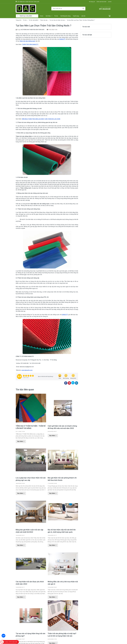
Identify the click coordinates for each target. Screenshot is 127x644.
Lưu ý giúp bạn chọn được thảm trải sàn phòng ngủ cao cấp (31, 479)
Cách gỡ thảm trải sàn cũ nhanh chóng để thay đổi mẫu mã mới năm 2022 (62, 427)
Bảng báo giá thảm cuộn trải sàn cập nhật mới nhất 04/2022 (29, 531)
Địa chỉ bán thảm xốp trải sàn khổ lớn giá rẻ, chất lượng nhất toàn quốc (62, 531)
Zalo (3, 636)
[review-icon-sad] (73, 376)
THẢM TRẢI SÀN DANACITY (30, 44)
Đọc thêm (21, 441)
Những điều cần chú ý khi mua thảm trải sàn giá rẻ (63, 554)
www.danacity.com (27, 370)
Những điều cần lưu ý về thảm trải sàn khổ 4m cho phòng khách (62, 631)
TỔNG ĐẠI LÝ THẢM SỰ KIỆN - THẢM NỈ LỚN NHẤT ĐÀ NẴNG (31, 427)
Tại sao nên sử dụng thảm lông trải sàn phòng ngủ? (30, 606)
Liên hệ (110, 2)
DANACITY (62, 39)
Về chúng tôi (92, 2)
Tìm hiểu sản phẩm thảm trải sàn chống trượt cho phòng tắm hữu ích (31, 631)
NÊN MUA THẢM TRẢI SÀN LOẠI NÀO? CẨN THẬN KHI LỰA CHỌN (41, 119)
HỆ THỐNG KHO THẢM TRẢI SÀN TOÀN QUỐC (33, 30)
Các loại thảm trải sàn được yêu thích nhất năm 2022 (30, 583)
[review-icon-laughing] (60, 376)
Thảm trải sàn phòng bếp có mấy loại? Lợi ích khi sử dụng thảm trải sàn (62, 608)
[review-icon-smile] (66, 376)
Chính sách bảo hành (101, 2)
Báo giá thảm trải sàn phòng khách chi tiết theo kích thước (62, 479)
